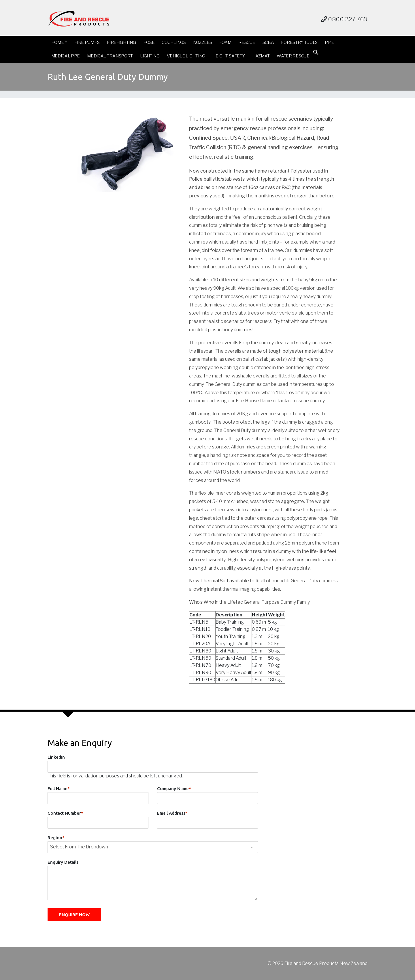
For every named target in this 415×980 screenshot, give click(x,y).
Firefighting (121, 42)
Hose (149, 42)
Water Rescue (293, 56)
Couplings (174, 42)
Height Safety (229, 56)
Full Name (59, 789)
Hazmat (261, 56)
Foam (225, 42)
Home (58, 42)
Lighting (150, 56)
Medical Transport (110, 56)
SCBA (268, 42)
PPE (329, 42)
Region (56, 838)
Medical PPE (66, 56)
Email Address (172, 813)
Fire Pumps (87, 42)
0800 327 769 (344, 19)
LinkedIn (56, 757)
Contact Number (65, 813)
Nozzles (203, 42)
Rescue (247, 42)
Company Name (174, 789)
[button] (316, 54)
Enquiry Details (63, 862)
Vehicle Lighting (186, 56)
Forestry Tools (299, 42)
